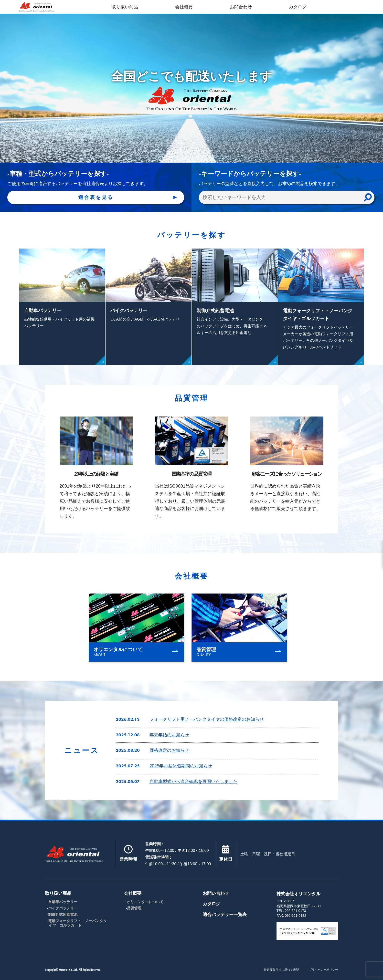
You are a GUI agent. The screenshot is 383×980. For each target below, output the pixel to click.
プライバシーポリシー (323, 970)
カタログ (298, 7)
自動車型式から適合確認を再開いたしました (193, 782)
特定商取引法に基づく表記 (281, 970)
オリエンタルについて (145, 902)
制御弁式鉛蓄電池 (63, 914)
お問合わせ (241, 7)
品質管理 (134, 908)
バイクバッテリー (63, 908)
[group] (136, 628)
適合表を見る (96, 197)
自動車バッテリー (63, 902)
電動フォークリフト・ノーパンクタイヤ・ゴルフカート (77, 923)
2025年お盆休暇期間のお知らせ (181, 766)
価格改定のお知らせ (169, 750)
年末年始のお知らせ (169, 735)
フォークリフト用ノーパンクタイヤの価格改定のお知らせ (207, 719)
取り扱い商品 (125, 7)
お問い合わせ (216, 893)
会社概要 (184, 7)
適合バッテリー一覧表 (225, 915)
